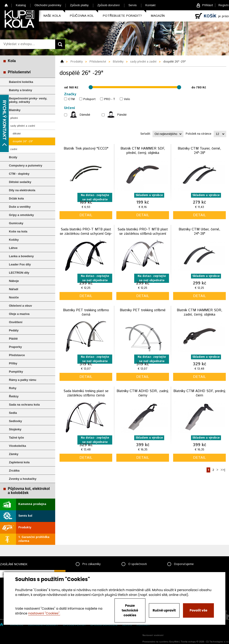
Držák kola (16, 198)
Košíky (14, 240)
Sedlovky (15, 421)
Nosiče (14, 297)
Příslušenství (19, 72)
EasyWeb (174, 642)
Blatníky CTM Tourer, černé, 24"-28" (199, 151)
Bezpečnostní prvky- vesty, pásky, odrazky (28, 100)
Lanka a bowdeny (21, 256)
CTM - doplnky (19, 174)
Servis (133, 5)
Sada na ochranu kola (24, 405)
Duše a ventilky (20, 207)
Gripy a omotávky (21, 215)
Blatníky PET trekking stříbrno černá (86, 312)
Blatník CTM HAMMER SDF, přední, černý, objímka (143, 151)
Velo (127, 99)
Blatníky (15, 110)
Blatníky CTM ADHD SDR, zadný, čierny (143, 393)
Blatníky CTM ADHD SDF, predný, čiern (200, 393)
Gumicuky (16, 223)
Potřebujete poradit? (122, 16)
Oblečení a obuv (20, 306)
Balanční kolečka (21, 82)
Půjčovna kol (82, 16)
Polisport (89, 99)
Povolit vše (198, 610)
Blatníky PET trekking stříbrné (143, 310)
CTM (71, 99)
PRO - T (110, 99)
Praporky (15, 347)
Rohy (13, 388)
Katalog (21, 5)
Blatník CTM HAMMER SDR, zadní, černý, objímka (200, 312)
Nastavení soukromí (153, 635)
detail (86, 215)
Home (6, 5)
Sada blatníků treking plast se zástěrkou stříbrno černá (86, 393)
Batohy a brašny (20, 90)
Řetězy (14, 396)
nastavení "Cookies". (44, 613)
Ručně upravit (164, 610)
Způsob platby (79, 5)
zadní (14, 149)
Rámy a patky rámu (23, 380)
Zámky (14, 454)
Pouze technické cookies (130, 610)
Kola (12, 61)
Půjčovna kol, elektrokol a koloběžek (29, 491)
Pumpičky (16, 372)
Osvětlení (16, 322)
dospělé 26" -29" (23, 141)
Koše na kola (18, 231)
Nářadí (14, 289)
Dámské (85, 115)
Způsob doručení (109, 5)
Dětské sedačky (20, 182)
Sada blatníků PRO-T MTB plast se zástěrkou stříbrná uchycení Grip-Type (143, 234)
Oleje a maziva (19, 314)
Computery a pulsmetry (26, 165)
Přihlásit (208, 5)
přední (14, 118)
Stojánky (15, 429)
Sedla (13, 413)
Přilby (13, 363)
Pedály (14, 330)
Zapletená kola (19, 462)
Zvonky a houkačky (23, 479)
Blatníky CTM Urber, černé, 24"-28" (199, 232)
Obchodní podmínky (48, 5)
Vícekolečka (17, 446)
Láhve (13, 248)
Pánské (122, 115)
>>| (223, 470)
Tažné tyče (16, 438)
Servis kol (25, 516)
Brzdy (13, 157)
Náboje (14, 281)
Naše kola (52, 16)
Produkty (25, 528)
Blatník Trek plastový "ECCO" (86, 149)
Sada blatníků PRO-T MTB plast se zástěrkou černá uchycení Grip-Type (86, 234)
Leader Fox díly (20, 264)
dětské (17, 134)
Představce (17, 355)
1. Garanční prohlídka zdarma (34, 539)
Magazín (158, 16)
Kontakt (150, 5)
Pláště (13, 339)
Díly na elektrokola (22, 190)
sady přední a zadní (23, 126)
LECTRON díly (19, 273)
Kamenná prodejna (32, 504)
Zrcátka (14, 471)
